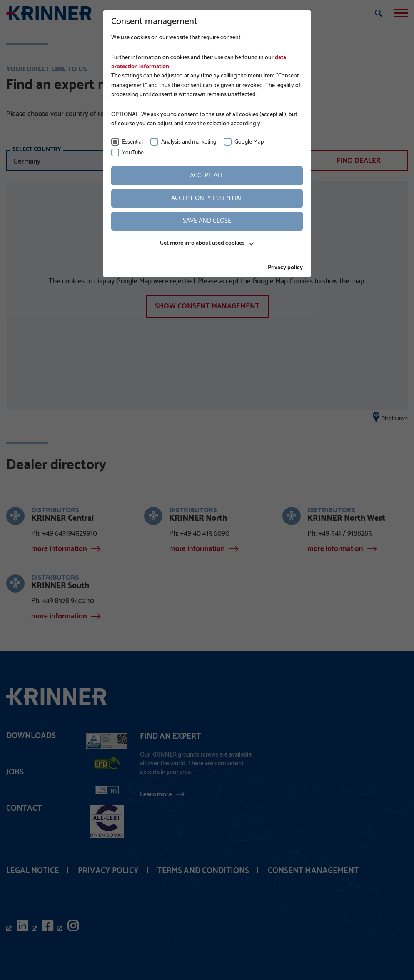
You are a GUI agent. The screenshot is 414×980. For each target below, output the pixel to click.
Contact (24, 808)
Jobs (15, 772)
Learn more (156, 794)
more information (59, 549)
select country (37, 149)
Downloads (31, 736)
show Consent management (207, 306)
